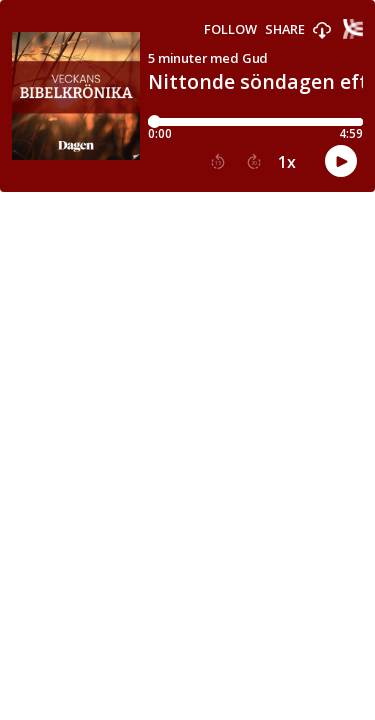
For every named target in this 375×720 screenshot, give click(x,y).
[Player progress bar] (255, 122)
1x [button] (287, 162)
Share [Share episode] (285, 29)
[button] (322, 31)
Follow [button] (230, 29)
